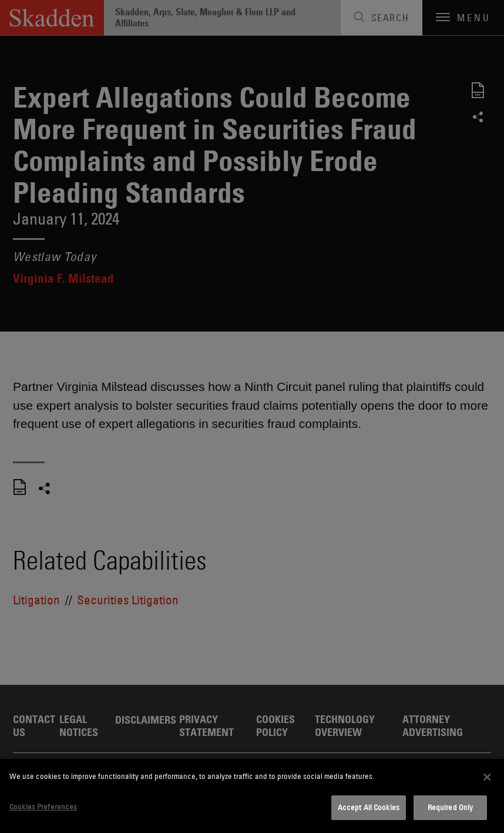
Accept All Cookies (369, 807)
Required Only (451, 807)
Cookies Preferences (43, 807)
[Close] (488, 777)
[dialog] (252, 796)
